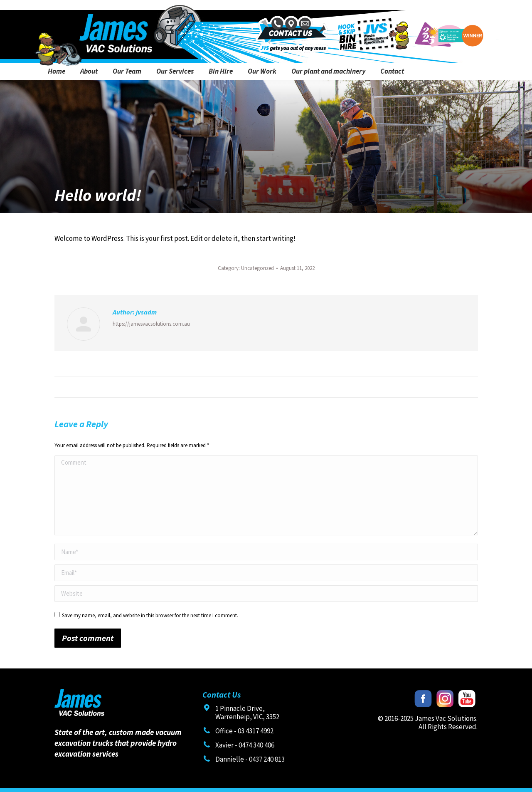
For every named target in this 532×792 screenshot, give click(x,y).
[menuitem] (57, 71)
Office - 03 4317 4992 (244, 731)
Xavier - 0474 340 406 (245, 745)
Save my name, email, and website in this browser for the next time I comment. (150, 615)
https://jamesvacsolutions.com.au (151, 324)
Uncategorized (257, 268)
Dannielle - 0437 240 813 (250, 759)
